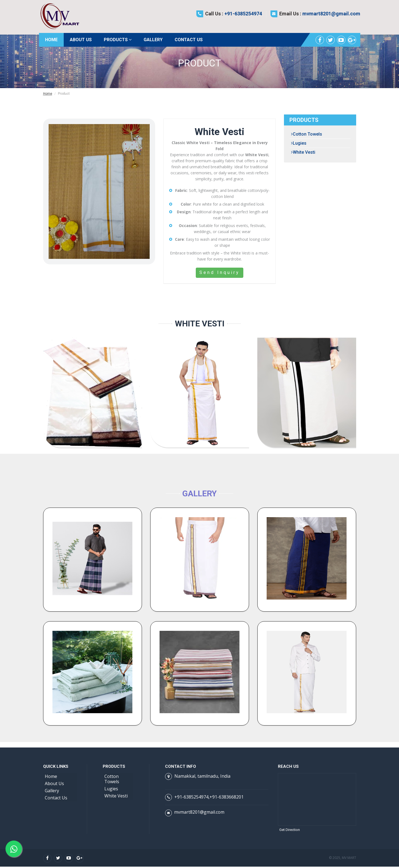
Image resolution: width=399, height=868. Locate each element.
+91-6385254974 (243, 14)
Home (51, 40)
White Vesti (303, 152)
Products (118, 40)
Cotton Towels (307, 134)
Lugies (299, 143)
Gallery (153, 40)
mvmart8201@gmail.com (331, 14)
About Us (81, 40)
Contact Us (189, 40)
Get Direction (290, 831)
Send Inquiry (220, 272)
